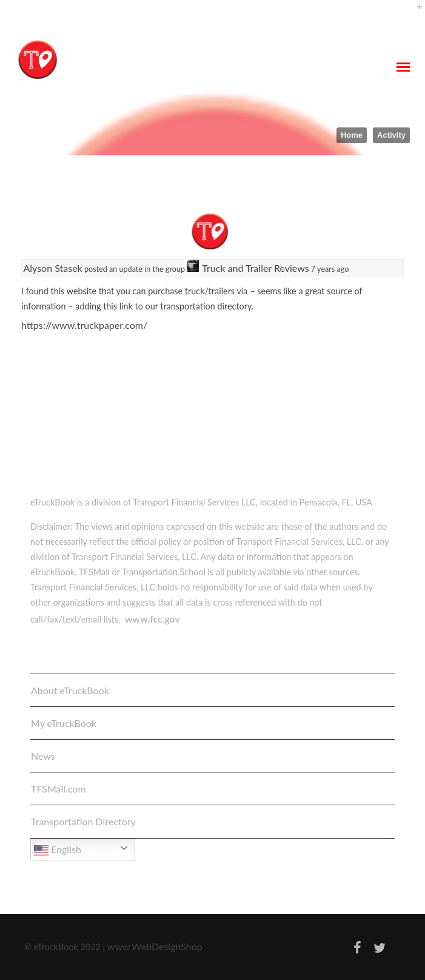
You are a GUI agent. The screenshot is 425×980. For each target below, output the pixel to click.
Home (352, 135)
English (58, 851)
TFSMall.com (59, 789)
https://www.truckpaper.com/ (84, 325)
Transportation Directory (83, 821)
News (43, 756)
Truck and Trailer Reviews (255, 268)
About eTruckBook (70, 690)
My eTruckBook (64, 723)
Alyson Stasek (53, 268)
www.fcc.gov (152, 619)
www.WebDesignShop (155, 946)
